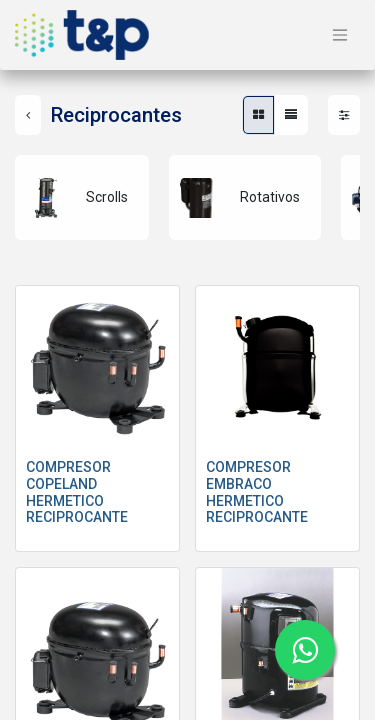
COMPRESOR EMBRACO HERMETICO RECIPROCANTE (257, 492)
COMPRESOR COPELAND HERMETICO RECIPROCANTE (77, 492)
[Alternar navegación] (340, 35)
